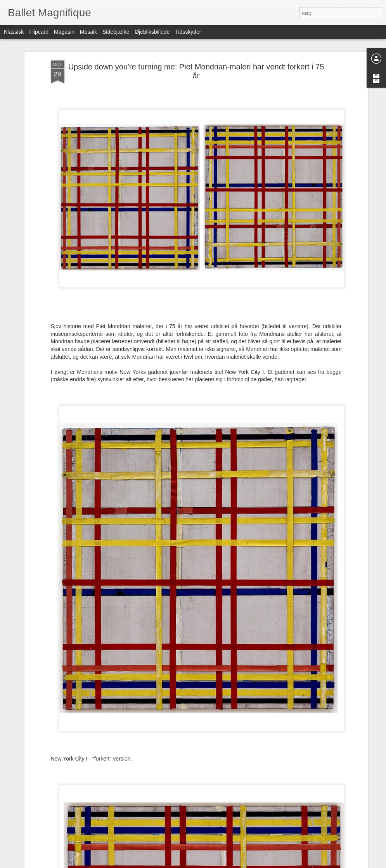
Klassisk (14, 32)
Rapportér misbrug (242, 864)
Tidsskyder (188, 32)
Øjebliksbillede (152, 32)
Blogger (215, 864)
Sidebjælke (116, 32)
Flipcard (39, 32)
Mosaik (88, 32)
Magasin (64, 32)
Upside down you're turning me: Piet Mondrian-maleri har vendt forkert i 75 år (196, 49)
